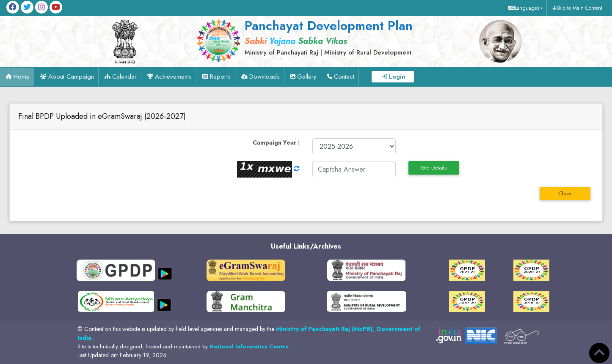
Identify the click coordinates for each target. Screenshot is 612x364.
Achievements (173, 77)
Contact (344, 77)
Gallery (307, 77)
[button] (525, 8)
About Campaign (71, 77)
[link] (326, 37)
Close (565, 193)
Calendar (124, 77)
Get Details (434, 168)
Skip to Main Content (579, 8)
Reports (220, 77)
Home (22, 77)
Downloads (265, 77)
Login (397, 77)
